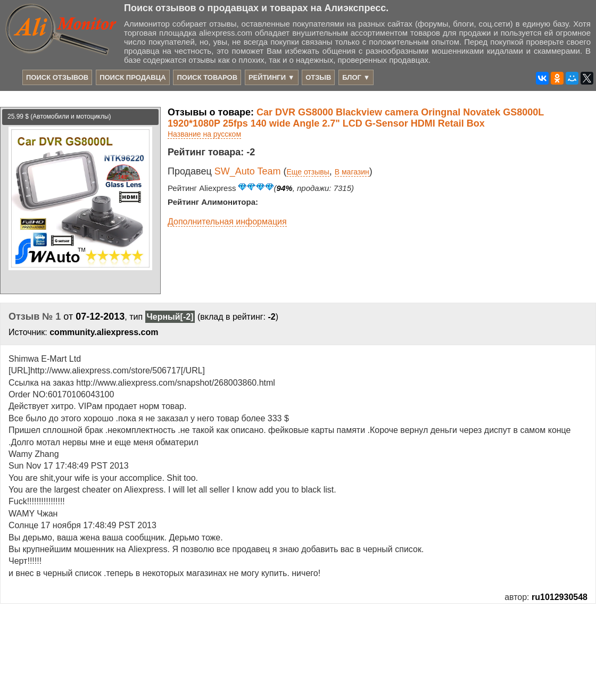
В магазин (352, 172)
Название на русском (204, 134)
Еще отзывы (308, 172)
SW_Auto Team (248, 171)
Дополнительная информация (227, 222)
